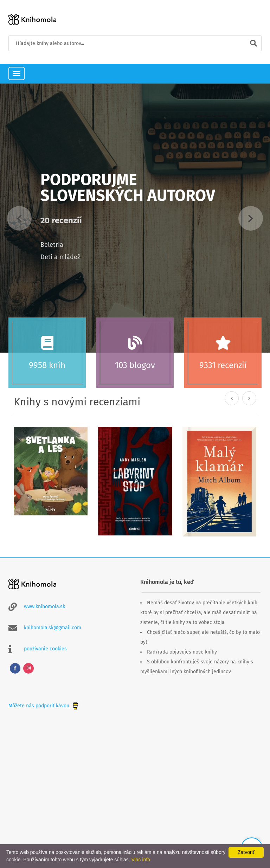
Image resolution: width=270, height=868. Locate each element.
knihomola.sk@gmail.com (53, 628)
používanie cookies (45, 649)
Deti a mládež (60, 257)
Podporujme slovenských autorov (128, 188)
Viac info (141, 860)
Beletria (52, 245)
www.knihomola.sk (44, 607)
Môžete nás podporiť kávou (44, 706)
